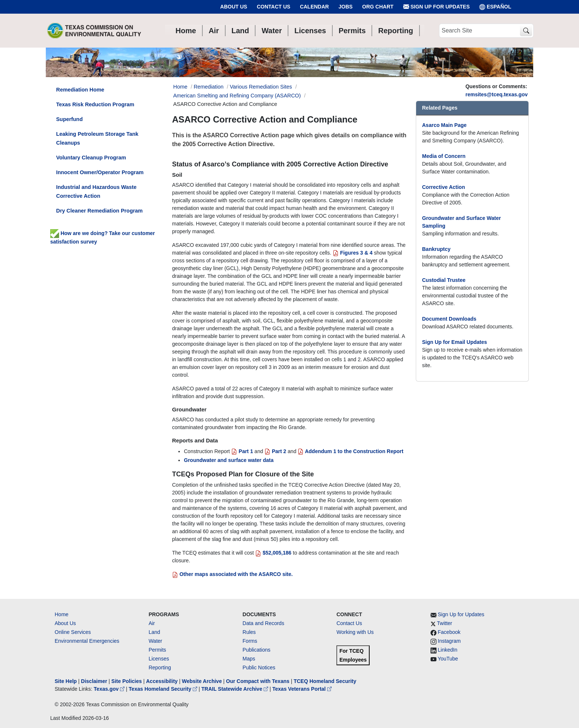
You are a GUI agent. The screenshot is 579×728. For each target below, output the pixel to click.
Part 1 (242, 451)
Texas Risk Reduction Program (95, 104)
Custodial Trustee (444, 280)
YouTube (448, 659)
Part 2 (275, 451)
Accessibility (162, 681)
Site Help (66, 681)
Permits (157, 650)
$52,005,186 (273, 553)
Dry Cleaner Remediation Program (99, 211)
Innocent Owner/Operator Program (100, 172)
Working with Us (355, 632)
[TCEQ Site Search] (526, 31)
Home (61, 614)
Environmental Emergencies (87, 641)
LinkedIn (448, 650)
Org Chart (378, 7)
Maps (249, 659)
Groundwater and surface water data (229, 460)
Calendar (314, 7)
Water (155, 641)
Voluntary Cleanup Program (91, 158)
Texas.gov (110, 689)
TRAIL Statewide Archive (235, 689)
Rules (249, 632)
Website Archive (202, 681)
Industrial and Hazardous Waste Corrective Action (96, 192)
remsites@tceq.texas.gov (496, 94)
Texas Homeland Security (164, 689)
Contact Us (273, 7)
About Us (234, 7)
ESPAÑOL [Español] (495, 7)
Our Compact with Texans (258, 681)
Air (152, 623)
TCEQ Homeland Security (325, 681)
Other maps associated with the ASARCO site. (232, 574)
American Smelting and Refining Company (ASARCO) (237, 96)
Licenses (159, 659)
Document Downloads (449, 319)
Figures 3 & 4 (353, 253)
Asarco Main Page (444, 125)
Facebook (449, 632)
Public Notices (259, 667)
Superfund (69, 119)
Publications (257, 650)
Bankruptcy (436, 249)
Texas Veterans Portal (302, 689)
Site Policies (127, 681)
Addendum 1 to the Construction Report (350, 451)
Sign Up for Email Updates (455, 342)
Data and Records (263, 623)
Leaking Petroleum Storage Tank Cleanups (97, 138)
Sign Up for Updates (436, 7)
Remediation (208, 87)
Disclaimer (94, 681)
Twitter (444, 623)
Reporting (160, 667)
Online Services (73, 632)
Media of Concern (444, 156)
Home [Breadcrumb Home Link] (180, 87)
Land (154, 632)
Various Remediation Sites (261, 87)
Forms (250, 641)
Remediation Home (80, 90)
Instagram (449, 641)
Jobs (346, 7)
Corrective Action (443, 187)
